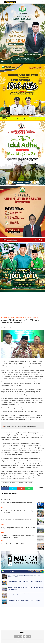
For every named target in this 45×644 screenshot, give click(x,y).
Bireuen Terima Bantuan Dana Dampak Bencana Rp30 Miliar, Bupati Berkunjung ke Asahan (24, 576)
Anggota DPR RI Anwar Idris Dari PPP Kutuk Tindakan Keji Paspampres (23, 318)
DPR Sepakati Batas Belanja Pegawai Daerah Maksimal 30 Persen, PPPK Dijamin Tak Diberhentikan (18, 536)
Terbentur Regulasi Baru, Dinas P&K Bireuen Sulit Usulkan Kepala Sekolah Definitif (18, 512)
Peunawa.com (4, 318)
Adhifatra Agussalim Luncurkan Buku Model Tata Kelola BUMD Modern (25, 581)
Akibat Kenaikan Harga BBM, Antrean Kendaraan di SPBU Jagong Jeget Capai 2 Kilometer (18, 528)
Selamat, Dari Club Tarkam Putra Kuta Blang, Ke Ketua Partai (17, 503)
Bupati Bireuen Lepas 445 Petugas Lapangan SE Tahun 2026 (17, 519)
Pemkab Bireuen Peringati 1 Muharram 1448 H (13, 544)
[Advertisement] (22, 304)
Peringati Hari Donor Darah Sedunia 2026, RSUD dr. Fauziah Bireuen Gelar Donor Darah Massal (25, 589)
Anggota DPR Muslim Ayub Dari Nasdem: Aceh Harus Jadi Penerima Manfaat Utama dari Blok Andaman (24, 601)
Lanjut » (41, 606)
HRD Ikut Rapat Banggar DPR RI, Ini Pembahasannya (20, 594)
